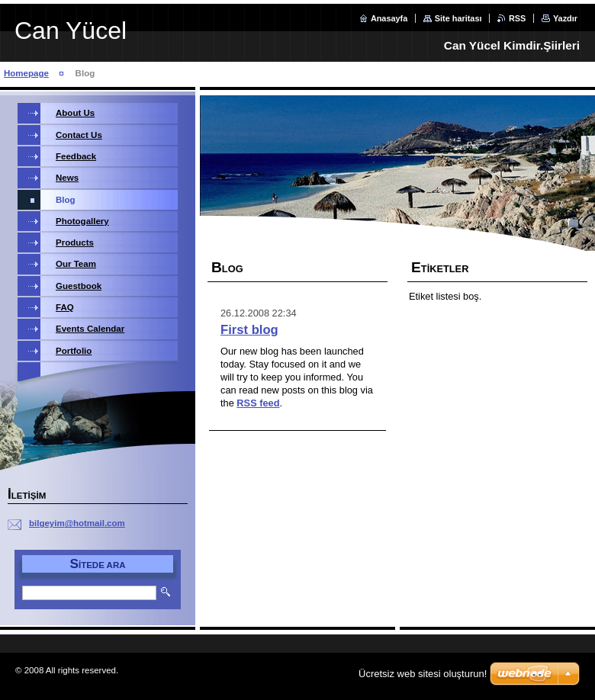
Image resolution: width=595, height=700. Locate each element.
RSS (517, 18)
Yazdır (565, 18)
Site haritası (458, 18)
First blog (249, 330)
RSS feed (258, 403)
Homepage (26, 73)
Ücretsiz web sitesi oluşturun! (423, 674)
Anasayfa (389, 18)
